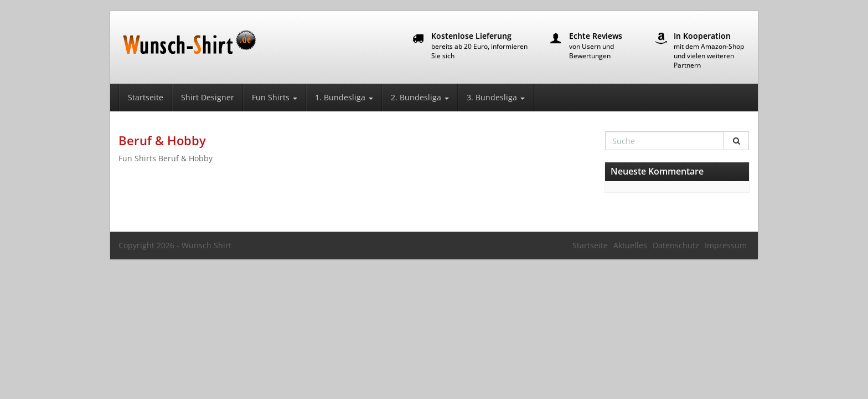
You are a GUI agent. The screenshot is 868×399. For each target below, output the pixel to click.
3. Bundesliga (496, 97)
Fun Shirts (275, 97)
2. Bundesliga (420, 97)
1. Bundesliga (344, 97)
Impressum (726, 245)
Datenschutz (676, 245)
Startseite (146, 97)
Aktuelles (630, 245)
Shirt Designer (208, 97)
